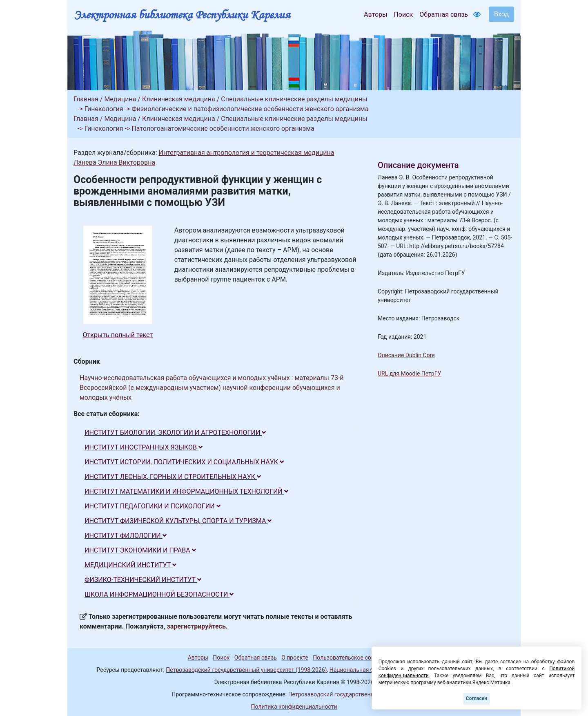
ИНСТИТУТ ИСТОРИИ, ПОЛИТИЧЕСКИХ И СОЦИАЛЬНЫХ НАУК (184, 462)
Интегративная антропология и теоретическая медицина (246, 153)
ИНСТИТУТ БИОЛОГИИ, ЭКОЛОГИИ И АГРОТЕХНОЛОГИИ (175, 433)
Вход (501, 14)
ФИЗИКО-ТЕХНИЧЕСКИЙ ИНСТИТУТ (143, 580)
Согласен (477, 698)
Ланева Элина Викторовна (114, 162)
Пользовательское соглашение (355, 658)
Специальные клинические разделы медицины (294, 99)
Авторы (375, 15)
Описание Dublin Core (406, 355)
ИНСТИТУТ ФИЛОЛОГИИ (126, 536)
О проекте (295, 658)
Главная (86, 99)
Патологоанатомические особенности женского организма (223, 129)
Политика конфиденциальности (294, 707)
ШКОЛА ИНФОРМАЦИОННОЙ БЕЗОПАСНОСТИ (159, 594)
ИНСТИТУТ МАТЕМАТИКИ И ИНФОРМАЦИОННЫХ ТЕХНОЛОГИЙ (186, 491)
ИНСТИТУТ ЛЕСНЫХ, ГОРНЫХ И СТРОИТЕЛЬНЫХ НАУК (173, 477)
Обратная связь (444, 15)
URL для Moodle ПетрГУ (409, 374)
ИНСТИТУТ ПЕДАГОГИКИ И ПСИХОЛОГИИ (153, 506)
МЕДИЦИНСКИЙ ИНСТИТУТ (130, 565)
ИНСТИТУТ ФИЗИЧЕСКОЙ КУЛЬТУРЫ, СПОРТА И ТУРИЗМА (178, 521)
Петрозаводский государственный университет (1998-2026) (246, 670)
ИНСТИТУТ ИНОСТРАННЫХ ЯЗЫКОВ (144, 447)
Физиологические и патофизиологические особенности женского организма (250, 109)
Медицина (120, 99)
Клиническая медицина (179, 99)
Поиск (403, 15)
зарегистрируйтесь (196, 626)
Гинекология (104, 109)
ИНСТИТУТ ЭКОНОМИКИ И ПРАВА (140, 550)
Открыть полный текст (118, 335)
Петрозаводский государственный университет (352, 694)
